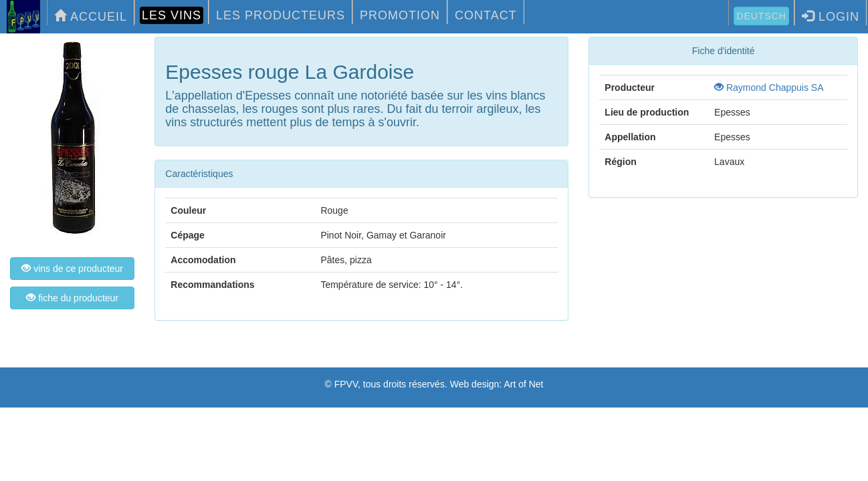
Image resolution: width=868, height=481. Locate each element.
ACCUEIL (91, 16)
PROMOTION (400, 15)
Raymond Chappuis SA (769, 88)
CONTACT (486, 15)
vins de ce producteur (72, 269)
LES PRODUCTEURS (281, 15)
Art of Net (523, 384)
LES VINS (172, 15)
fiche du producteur (72, 298)
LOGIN (831, 16)
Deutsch (761, 16)
